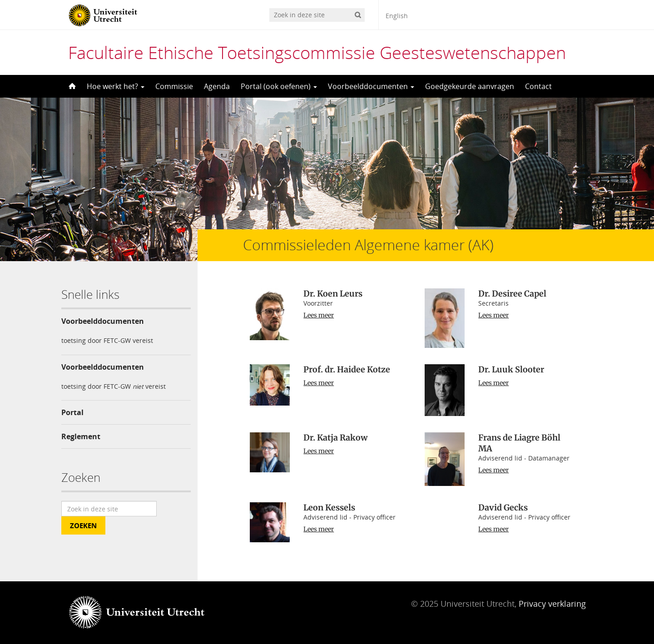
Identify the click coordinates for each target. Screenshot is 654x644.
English (397, 16)
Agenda (217, 86)
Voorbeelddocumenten (371, 86)
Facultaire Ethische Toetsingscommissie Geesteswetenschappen (317, 52)
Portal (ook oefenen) (279, 86)
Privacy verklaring (552, 604)
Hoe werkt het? (116, 86)
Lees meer (319, 315)
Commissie (174, 86)
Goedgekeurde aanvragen (470, 86)
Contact (538, 86)
